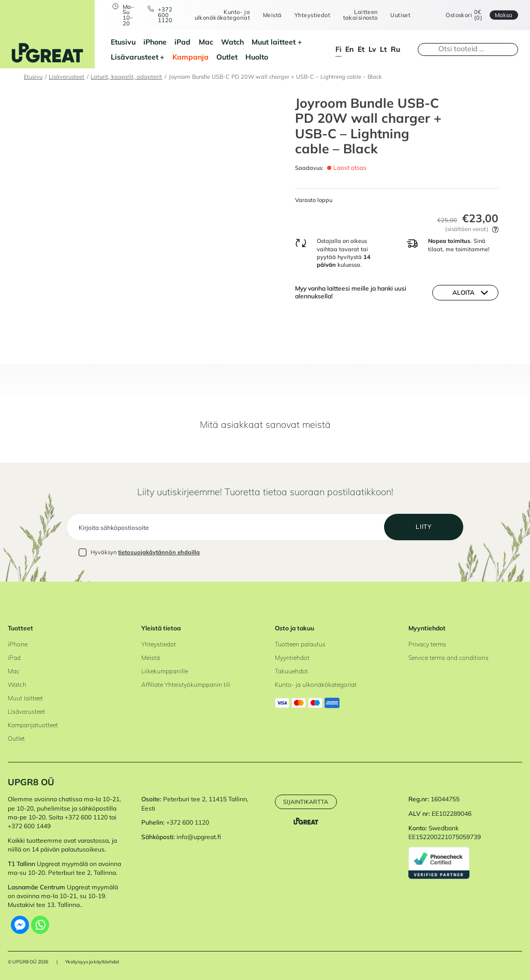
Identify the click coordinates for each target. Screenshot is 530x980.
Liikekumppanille (165, 671)
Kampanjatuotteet (33, 725)
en (349, 49)
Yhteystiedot (312, 15)
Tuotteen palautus (300, 644)
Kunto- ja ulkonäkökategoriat (223, 15)
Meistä (273, 15)
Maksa (504, 15)
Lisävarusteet (135, 57)
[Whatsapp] (40, 925)
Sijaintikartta (306, 802)
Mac (206, 42)
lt (383, 49)
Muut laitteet (274, 42)
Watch (232, 42)
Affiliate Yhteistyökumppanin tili (186, 684)
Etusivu (123, 42)
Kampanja (190, 57)
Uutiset (400, 15)
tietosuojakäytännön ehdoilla (159, 552)
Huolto (257, 57)
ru (395, 49)
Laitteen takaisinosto (360, 15)
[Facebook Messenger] (20, 925)
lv (372, 49)
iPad (182, 42)
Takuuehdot (291, 671)
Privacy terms (427, 644)
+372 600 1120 (165, 15)
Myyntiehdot (292, 658)
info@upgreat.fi (199, 837)
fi (338, 49)
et (361, 49)
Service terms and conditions (448, 658)
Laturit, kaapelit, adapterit (126, 77)
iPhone (155, 42)
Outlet (227, 57)
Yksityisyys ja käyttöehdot (92, 962)
